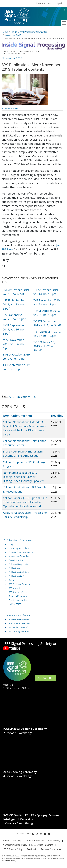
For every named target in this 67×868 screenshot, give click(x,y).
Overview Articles (17, 560)
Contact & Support (35, 841)
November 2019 (13, 35)
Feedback (31, 849)
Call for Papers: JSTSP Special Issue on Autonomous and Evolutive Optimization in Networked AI (25, 502)
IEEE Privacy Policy (13, 849)
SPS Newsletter (16, 588)
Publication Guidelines (19, 572)
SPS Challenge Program (19, 584)
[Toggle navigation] (64, 23)
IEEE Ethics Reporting (42, 845)
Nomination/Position (17, 416)
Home (5, 32)
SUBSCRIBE (45, 678)
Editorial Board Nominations (22, 552)
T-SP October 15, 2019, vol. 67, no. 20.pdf (44, 346)
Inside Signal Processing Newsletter (29, 32)
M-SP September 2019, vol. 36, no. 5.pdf (14, 329)
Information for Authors (20, 556)
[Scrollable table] (32, 331)
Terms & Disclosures (51, 849)
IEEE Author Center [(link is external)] (18, 627)
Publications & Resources (20, 540)
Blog (11, 544)
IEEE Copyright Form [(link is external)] (19, 631)
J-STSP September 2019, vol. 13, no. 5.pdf (14, 304)
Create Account (44, 3)
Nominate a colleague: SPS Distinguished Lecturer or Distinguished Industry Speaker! (23, 477)
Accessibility (54, 841)
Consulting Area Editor (19, 548)
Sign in (60, 3)
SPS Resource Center (18, 592)
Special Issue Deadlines (19, 623)
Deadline (57, 416)
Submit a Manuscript (18, 596)
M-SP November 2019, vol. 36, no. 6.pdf (14, 344)
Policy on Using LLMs (18, 564)
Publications (14, 568)
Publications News (10, 108)
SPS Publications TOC (23, 397)
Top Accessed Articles (19, 600)
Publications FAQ (16, 576)
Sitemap (17, 841)
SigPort (12, 580)
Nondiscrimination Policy (15, 845)
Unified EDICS (15, 604)
